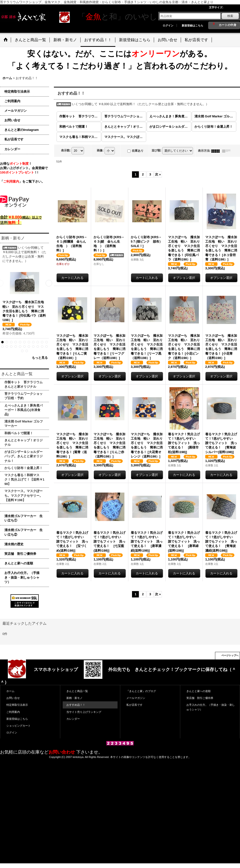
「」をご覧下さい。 (22, 181)
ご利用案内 (12, 101)
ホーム (10, 691)
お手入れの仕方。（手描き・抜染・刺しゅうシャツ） (22, 577)
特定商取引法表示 (17, 92)
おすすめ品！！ (76, 705)
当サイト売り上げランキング (84, 712)
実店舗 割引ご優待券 (20, 554)
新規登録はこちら (192, 25)
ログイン (168, 25)
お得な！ (16, 164)
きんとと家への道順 (19, 563)
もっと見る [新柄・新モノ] (40, 358)
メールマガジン (16, 111)
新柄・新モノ (74, 698)
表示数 (66, 151)
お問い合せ (12, 120)
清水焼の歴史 (14, 544)
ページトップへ (230, 655)
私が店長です (14, 139)
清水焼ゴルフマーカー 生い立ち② (24, 532)
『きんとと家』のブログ (141, 691)
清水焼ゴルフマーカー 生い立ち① (24, 518)
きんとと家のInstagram (22, 130)
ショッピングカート (18, 726)
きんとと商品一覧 (77, 691)
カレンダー (12, 149)
